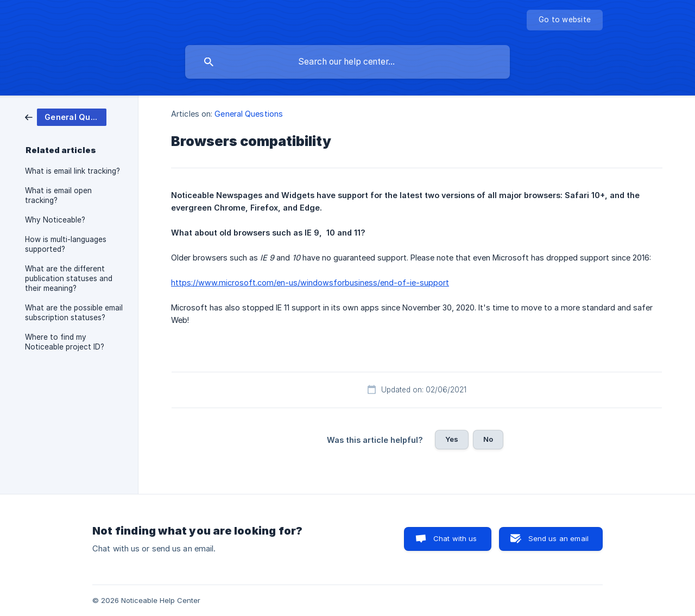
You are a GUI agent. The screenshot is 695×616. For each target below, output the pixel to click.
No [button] (488, 439)
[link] (66, 116)
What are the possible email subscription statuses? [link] (74, 313)
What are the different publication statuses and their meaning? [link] (69, 278)
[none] (565, 20)
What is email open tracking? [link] (58, 195)
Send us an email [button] (558, 538)
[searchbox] (347, 62)
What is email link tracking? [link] (72, 171)
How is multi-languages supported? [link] (66, 244)
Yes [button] (452, 439)
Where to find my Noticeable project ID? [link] (65, 342)
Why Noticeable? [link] (55, 220)
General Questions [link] (249, 114)
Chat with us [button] (455, 538)
